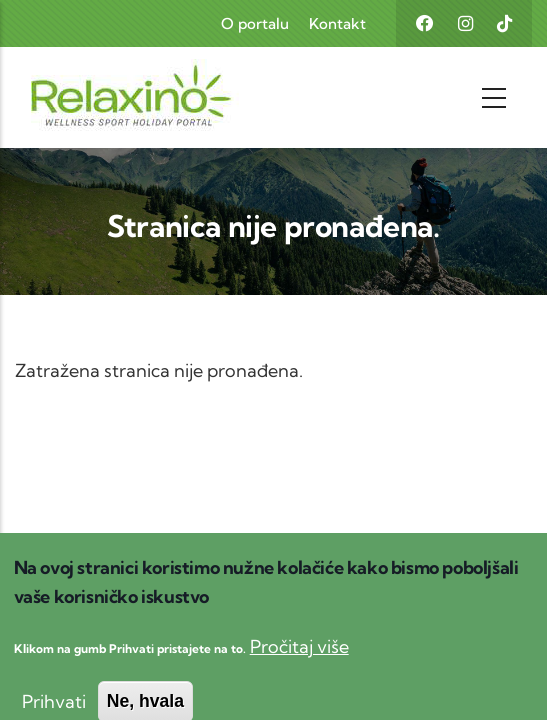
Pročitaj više (299, 661)
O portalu (255, 23)
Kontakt (337, 23)
